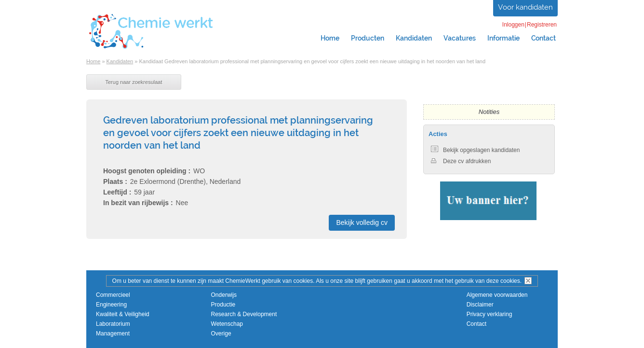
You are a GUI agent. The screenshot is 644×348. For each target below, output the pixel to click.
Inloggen (513, 25)
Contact (543, 38)
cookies (510, 281)
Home (330, 38)
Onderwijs (224, 295)
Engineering (111, 305)
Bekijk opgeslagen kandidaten (475, 150)
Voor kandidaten (525, 7)
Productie (223, 305)
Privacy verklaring (490, 314)
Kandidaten (414, 38)
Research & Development (244, 314)
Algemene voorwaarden (497, 295)
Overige (221, 334)
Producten (368, 38)
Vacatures (460, 38)
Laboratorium (113, 324)
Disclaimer (480, 305)
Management (113, 334)
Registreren (542, 25)
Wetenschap (227, 324)
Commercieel (113, 295)
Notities (489, 112)
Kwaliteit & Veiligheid (123, 314)
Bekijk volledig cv (362, 223)
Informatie (503, 38)
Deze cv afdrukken (461, 161)
